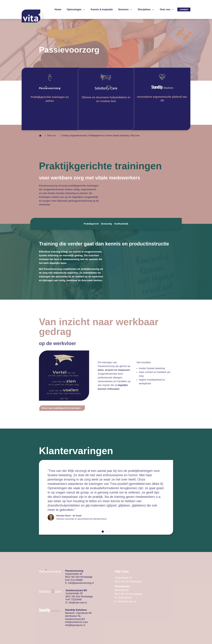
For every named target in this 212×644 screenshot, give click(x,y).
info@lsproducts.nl (75, 625)
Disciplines (146, 9)
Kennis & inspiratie (102, 9)
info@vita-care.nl (78, 603)
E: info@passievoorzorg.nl (79, 583)
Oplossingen (76, 9)
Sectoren (125, 9)
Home (58, 9)
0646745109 (125, 598)
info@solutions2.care (76, 622)
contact (184, 9)
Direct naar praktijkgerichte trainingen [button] (61, 408)
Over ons (167, 9)
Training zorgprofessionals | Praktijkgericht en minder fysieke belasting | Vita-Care (100, 136)
